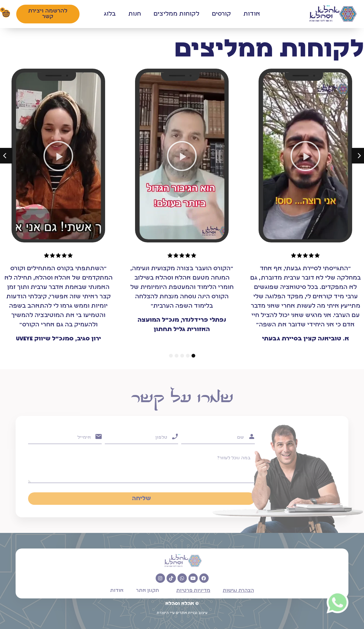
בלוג (110, 14)
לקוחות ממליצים (176, 14)
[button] (305, 156)
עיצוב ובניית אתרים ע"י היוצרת (182, 613)
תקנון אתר (148, 591)
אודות (252, 14)
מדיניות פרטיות (193, 591)
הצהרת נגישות (238, 591)
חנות (135, 14)
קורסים (221, 14)
